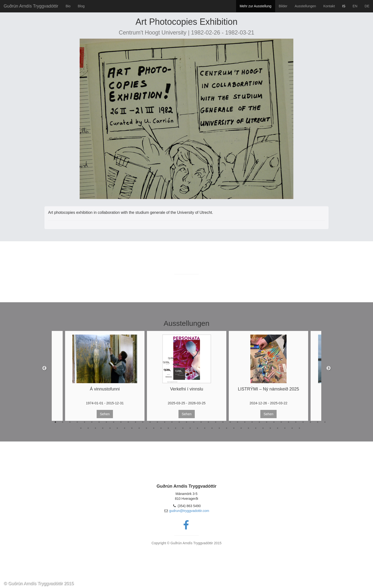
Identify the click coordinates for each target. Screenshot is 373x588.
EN (355, 6)
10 (121, 422)
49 (154, 428)
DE (367, 6)
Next (329, 368)
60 (234, 428)
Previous (44, 368)
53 (183, 428)
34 (296, 422)
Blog (81, 6)
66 (278, 428)
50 (161, 428)
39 (81, 428)
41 (95, 428)
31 (274, 422)
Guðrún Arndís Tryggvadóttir (31, 6)
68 (292, 428)
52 (176, 428)
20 (194, 422)
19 (186, 422)
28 (252, 422)
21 (201, 422)
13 (143, 422)
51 (168, 428)
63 (256, 428)
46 (132, 428)
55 (197, 428)
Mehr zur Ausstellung (256, 6)
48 (146, 428)
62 (248, 428)
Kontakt (329, 6)
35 (303, 422)
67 (285, 428)
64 (263, 428)
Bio (68, 6)
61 (241, 428)
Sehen (105, 414)
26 (237, 422)
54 (190, 428)
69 (299, 428)
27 (245, 422)
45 (125, 428)
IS (344, 6)
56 (205, 428)
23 (216, 422)
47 (139, 428)
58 (219, 428)
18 (179, 422)
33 (288, 422)
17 (172, 422)
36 (310, 422)
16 (165, 422)
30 (267, 422)
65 (270, 428)
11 (128, 422)
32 (281, 422)
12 (136, 422)
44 (117, 428)
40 (88, 428)
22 (208, 422)
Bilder (283, 6)
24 (223, 422)
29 (259, 422)
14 (150, 422)
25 (230, 422)
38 (325, 422)
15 (157, 422)
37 (318, 422)
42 (103, 428)
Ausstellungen (305, 6)
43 (110, 428)
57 (212, 428)
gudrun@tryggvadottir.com (189, 511)
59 (227, 428)
